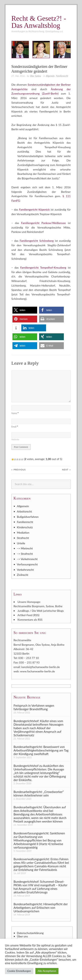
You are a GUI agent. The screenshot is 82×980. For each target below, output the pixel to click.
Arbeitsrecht (25, 511)
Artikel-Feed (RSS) (29, 615)
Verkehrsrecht (25, 570)
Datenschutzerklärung (30, 933)
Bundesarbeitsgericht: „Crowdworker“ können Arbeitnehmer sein (39, 794)
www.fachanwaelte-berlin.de (37, 671)
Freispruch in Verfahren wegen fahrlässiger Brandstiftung (34, 707)
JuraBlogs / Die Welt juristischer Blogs (41, 611)
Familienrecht (62, 76)
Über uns (22, 936)
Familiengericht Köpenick (34, 209)
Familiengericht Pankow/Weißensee (43, 223)
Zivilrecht (23, 575)
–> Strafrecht (25, 554)
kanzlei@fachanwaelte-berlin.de (41, 667)
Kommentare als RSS (30, 620)
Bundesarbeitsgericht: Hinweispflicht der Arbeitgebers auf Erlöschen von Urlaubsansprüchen (41, 908)
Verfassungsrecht (27, 564)
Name (15, 413)
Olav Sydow (35, 76)
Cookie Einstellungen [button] (19, 971)
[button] (25, 310)
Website (15, 439)
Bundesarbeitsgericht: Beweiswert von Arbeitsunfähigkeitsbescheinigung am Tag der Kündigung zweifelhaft (41, 750)
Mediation (23, 533)
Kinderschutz (25, 527)
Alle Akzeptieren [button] (47, 971)
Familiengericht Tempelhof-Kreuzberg (43, 267)
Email (15, 427)
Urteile (21, 543)
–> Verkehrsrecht (27, 559)
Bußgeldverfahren (28, 517)
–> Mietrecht (25, 548)
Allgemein (50, 76)
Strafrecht (23, 538)
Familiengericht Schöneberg (37, 241)
